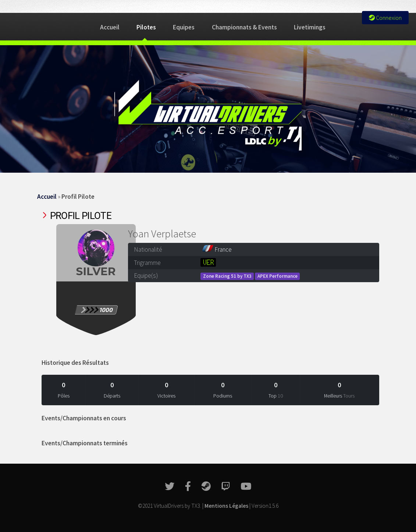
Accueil (110, 27)
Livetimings (310, 27)
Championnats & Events (244, 27)
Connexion (385, 18)
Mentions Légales (226, 506)
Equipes (184, 27)
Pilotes (146, 27)
